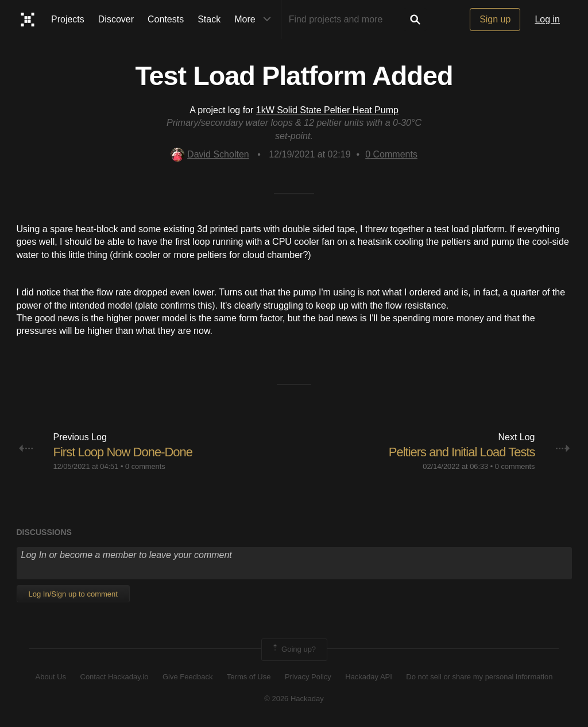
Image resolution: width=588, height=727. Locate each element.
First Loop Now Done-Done (123, 452)
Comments (391, 154)
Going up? (293, 649)
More (255, 20)
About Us (51, 677)
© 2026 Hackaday (294, 699)
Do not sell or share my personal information (479, 677)
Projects (68, 19)
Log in (547, 19)
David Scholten (210, 154)
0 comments (145, 466)
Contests (166, 19)
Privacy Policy (308, 677)
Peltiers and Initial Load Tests (462, 452)
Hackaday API (369, 677)
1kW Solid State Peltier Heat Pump (327, 110)
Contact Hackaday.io (115, 677)
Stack (209, 19)
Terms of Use (249, 677)
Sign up (495, 19)
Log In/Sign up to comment (73, 594)
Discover (116, 19)
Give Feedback (187, 677)
